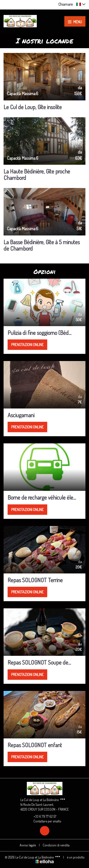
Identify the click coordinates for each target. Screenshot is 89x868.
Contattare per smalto (45, 821)
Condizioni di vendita (56, 845)
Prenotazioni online (27, 345)
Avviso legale (28, 845)
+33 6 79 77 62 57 (42, 816)
